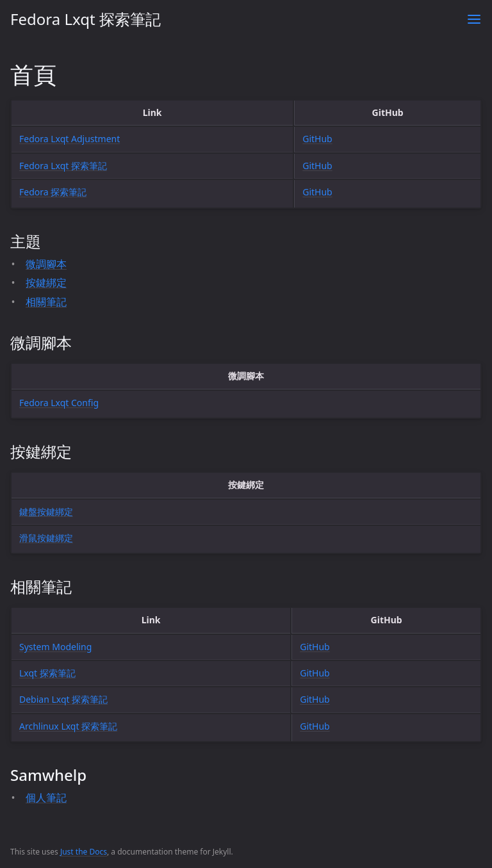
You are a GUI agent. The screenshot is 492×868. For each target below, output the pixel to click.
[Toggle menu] (474, 19)
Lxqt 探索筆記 (47, 673)
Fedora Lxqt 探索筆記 (86, 19)
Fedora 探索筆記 (53, 192)
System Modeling (55, 647)
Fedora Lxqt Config (59, 403)
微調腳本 (46, 264)
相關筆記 (46, 302)
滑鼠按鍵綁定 (46, 538)
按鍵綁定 (46, 283)
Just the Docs (84, 852)
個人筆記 (46, 798)
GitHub (317, 139)
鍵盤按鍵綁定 (46, 512)
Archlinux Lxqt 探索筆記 (68, 726)
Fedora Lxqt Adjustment (70, 139)
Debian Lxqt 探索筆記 (63, 699)
